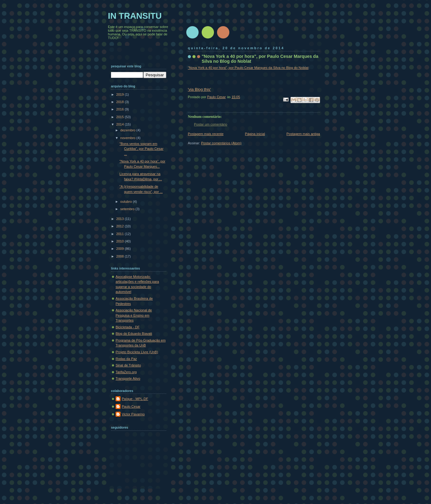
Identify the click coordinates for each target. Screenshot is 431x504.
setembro (128, 209)
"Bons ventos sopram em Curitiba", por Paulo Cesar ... (142, 149)
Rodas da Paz (126, 359)
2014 (121, 124)
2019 (121, 94)
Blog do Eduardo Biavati (134, 334)
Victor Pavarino (133, 414)
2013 (121, 219)
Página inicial (255, 134)
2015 (121, 117)
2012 (121, 226)
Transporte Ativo (128, 378)
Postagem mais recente (206, 134)
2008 (121, 256)
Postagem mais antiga (303, 134)
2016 (121, 109)
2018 (121, 102)
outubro (127, 202)
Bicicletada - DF (128, 327)
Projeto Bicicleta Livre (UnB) (137, 352)
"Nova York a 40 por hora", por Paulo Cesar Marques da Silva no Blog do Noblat (248, 68)
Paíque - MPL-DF (135, 399)
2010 (121, 241)
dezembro (128, 130)
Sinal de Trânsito (128, 365)
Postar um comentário (211, 124)
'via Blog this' (199, 89)
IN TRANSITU (135, 16)
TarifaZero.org (126, 372)
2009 (121, 249)
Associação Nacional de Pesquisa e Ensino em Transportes (134, 315)
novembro (128, 138)
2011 (121, 234)
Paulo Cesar (131, 406)
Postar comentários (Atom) (221, 143)
